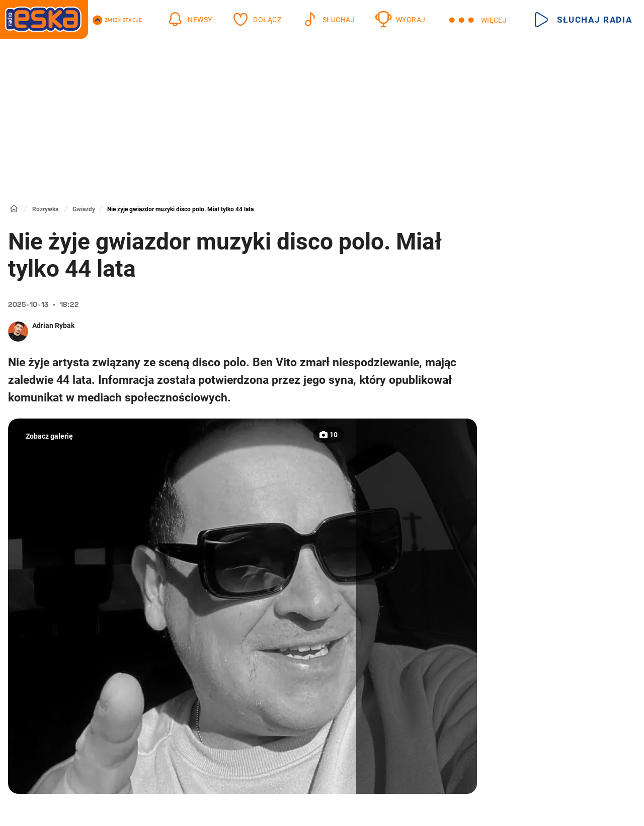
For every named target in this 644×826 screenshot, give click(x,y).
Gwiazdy (84, 209)
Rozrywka (45, 209)
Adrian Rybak (53, 325)
